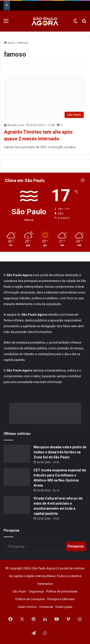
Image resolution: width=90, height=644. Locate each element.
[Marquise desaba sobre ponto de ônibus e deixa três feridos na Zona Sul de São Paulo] (17, 454)
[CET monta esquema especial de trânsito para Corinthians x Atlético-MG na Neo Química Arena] (17, 477)
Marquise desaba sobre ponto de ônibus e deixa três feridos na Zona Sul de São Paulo (60, 452)
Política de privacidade (62, 591)
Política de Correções (30, 599)
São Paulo (19, 591)
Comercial (46, 607)
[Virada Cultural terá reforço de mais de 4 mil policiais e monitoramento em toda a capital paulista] (17, 505)
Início (9, 43)
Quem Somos (27, 607)
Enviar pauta (64, 607)
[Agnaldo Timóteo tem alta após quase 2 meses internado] (45, 97)
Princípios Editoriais (61, 599)
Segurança (36, 591)
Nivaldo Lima (16, 125)
